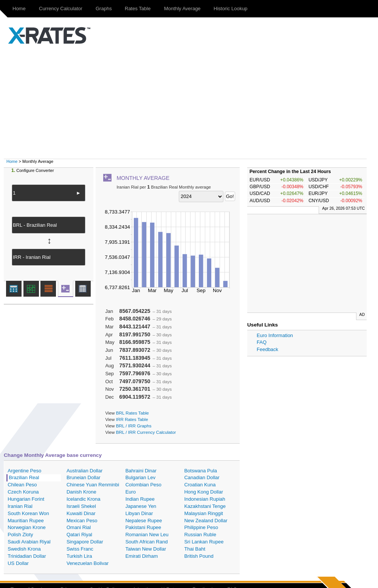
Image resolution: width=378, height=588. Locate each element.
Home (19, 9)
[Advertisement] (193, 102)
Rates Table (138, 9)
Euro (131, 492)
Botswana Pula (201, 471)
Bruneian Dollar (84, 477)
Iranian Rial (20, 506)
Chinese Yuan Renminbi (93, 485)
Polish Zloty (20, 535)
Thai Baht (195, 549)
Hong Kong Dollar (204, 492)
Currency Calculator (61, 9)
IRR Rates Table (132, 419)
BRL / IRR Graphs (134, 426)
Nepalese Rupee (144, 521)
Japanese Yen (141, 506)
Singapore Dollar (85, 542)
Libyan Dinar (139, 513)
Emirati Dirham (142, 556)
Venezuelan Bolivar (88, 563)
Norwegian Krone (26, 527)
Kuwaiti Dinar (81, 513)
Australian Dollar (84, 471)
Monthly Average (182, 9)
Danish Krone (81, 492)
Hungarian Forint (26, 499)
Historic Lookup (231, 9)
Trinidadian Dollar (27, 556)
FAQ (262, 342)
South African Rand (147, 542)
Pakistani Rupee (143, 527)
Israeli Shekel (81, 506)
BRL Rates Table (132, 413)
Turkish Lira (79, 556)
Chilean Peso (22, 485)
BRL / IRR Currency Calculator (146, 432)
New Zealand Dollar (206, 521)
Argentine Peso (24, 471)
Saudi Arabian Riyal (29, 542)
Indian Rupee (140, 499)
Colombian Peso (143, 485)
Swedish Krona (24, 549)
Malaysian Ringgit (204, 513)
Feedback (267, 349)
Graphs (104, 9)
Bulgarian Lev (141, 477)
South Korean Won (28, 513)
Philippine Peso (201, 527)
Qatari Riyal (79, 535)
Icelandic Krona (84, 499)
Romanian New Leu (147, 535)
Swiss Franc (80, 549)
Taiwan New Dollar (146, 549)
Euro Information (275, 335)
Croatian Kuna (200, 485)
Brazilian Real (24, 477)
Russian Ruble (200, 535)
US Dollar (18, 563)
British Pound (199, 556)
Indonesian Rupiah (204, 499)
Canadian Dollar (202, 477)
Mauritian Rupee (26, 521)
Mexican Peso (82, 521)
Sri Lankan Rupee (204, 542)
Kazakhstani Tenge (205, 506)
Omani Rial (79, 527)
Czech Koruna (23, 492)
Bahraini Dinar (141, 471)
